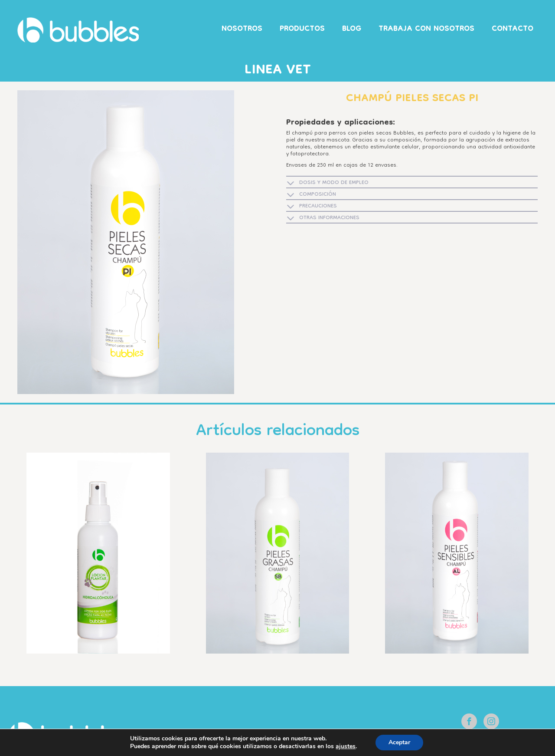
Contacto (513, 29)
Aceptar (399, 742)
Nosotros (242, 29)
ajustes (346, 746)
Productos (302, 29)
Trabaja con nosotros (426, 29)
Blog (352, 29)
